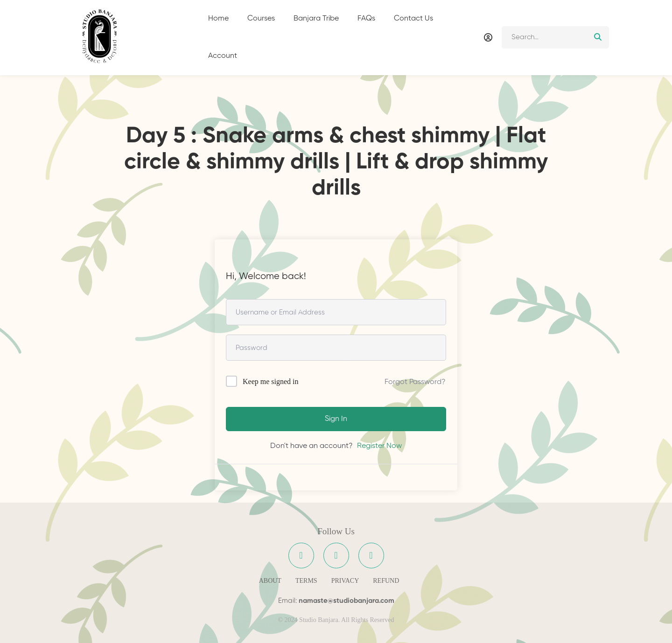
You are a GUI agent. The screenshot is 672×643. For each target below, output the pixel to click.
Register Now (379, 446)
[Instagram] (336, 556)
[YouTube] (371, 556)
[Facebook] (301, 556)
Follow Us (336, 531)
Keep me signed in (271, 381)
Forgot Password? (415, 382)
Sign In (336, 419)
